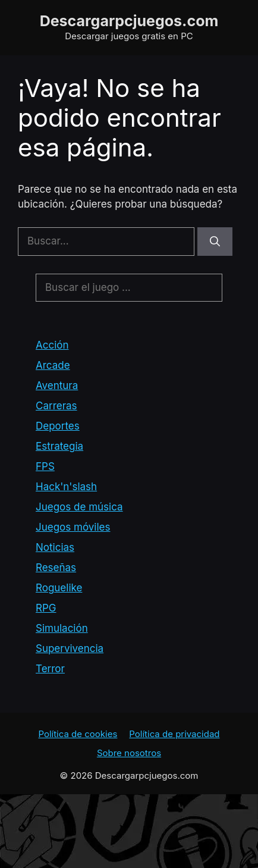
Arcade (53, 365)
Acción (52, 345)
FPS (45, 466)
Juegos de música (79, 507)
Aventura (57, 386)
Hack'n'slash (66, 487)
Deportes (58, 426)
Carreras (56, 406)
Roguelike (59, 588)
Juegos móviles (73, 527)
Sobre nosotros (129, 753)
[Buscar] (215, 242)
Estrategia (59, 446)
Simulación (62, 628)
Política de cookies (78, 734)
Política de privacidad (174, 734)
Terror (50, 669)
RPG (46, 608)
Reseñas (56, 568)
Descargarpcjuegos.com (129, 21)
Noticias (55, 547)
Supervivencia (70, 648)
